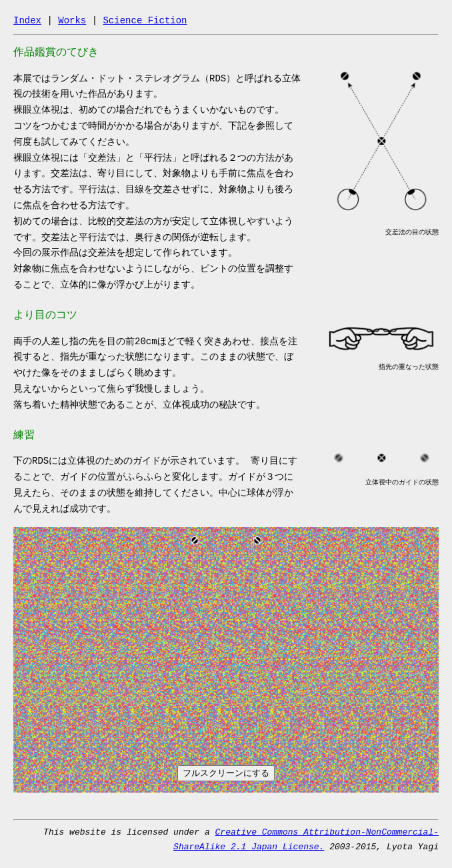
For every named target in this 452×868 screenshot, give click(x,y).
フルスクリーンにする (226, 773)
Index (27, 21)
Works (72, 21)
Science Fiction (145, 21)
